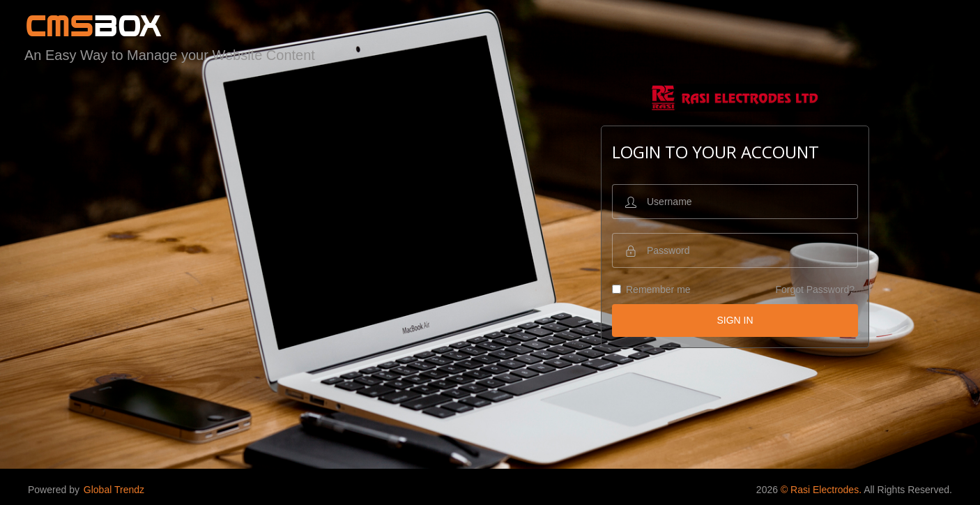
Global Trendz (114, 490)
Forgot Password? (815, 289)
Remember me (651, 289)
